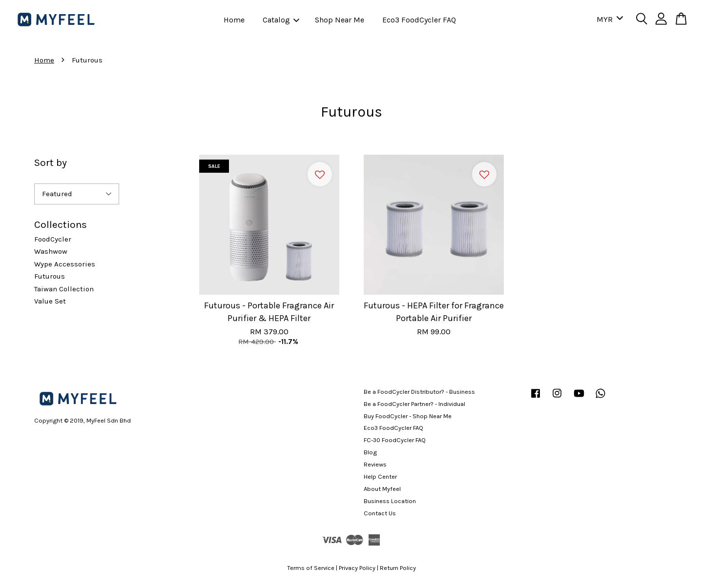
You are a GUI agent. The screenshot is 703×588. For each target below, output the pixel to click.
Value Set (50, 301)
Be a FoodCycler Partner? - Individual (414, 404)
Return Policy (398, 568)
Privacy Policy (357, 568)
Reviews (375, 464)
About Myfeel (382, 489)
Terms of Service (311, 568)
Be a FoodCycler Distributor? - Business (419, 392)
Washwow (51, 251)
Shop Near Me (340, 20)
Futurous (50, 276)
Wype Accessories (65, 264)
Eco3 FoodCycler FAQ (419, 20)
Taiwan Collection (64, 289)
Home (234, 20)
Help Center (380, 476)
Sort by (51, 162)
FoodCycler (53, 239)
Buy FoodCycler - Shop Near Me (408, 416)
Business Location (390, 501)
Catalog (281, 20)
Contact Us (380, 513)
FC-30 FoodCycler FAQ (395, 440)
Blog (370, 452)
